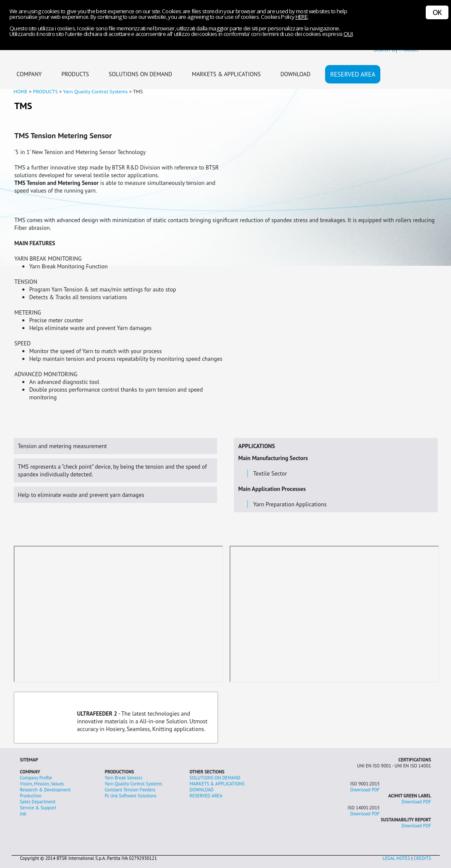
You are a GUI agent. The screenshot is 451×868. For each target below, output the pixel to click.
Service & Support (38, 808)
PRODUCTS (75, 74)
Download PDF (365, 790)
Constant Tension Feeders (130, 790)
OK (437, 12)
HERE (302, 17)
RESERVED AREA (353, 74)
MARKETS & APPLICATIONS (226, 74)
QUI (348, 34)
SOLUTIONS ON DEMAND (140, 74)
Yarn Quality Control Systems (134, 784)
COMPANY (29, 74)
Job (23, 814)
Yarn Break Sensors (124, 778)
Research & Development (45, 790)
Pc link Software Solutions (131, 796)
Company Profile (36, 778)
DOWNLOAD (296, 74)
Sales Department (38, 802)
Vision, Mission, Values (42, 784)
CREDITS (423, 858)
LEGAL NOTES (396, 858)
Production (31, 796)
